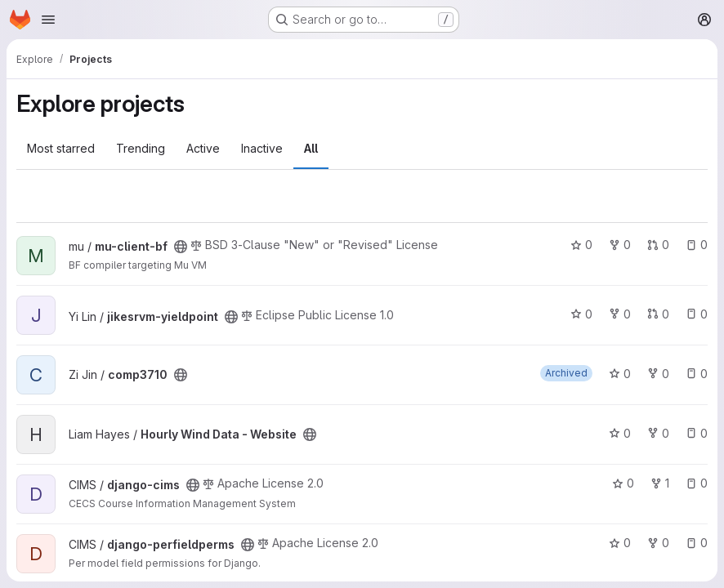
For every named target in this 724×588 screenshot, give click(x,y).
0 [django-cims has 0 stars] (623, 483)
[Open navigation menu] (48, 20)
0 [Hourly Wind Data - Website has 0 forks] (658, 433)
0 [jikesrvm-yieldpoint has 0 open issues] (697, 314)
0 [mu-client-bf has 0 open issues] (697, 245)
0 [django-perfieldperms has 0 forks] (658, 543)
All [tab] (311, 148)
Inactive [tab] (262, 148)
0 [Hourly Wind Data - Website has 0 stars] (620, 433)
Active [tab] (203, 148)
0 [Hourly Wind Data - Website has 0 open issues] (697, 433)
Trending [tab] (141, 148)
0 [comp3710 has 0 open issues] (697, 374)
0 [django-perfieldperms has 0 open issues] (697, 543)
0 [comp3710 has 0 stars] (620, 374)
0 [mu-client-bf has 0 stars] (581, 245)
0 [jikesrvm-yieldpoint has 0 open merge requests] (658, 314)
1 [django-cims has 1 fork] (660, 483)
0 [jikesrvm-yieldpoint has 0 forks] (620, 314)
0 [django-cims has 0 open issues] (697, 483)
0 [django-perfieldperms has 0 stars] (620, 543)
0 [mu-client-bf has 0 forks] (620, 245)
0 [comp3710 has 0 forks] (658, 374)
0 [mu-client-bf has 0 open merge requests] (658, 245)
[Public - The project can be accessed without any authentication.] (181, 247)
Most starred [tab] (61, 148)
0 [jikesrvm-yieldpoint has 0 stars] (581, 314)
